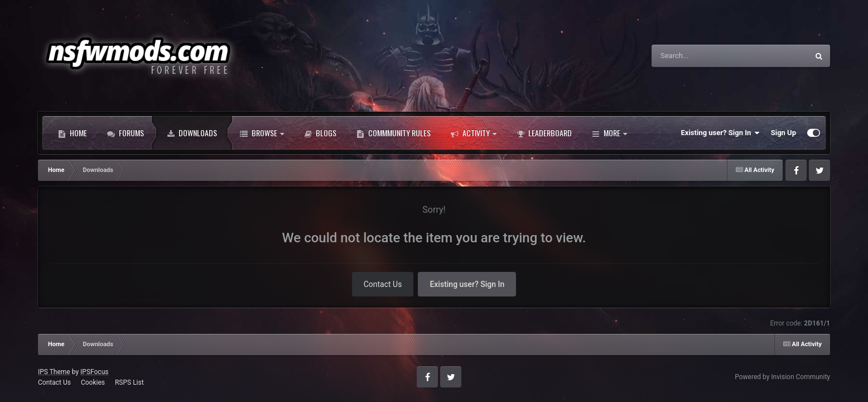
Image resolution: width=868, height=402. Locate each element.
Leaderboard (544, 133)
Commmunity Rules (394, 133)
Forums (126, 133)
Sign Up (783, 133)
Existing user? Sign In (720, 133)
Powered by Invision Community (782, 377)
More (609, 133)
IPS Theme (54, 372)
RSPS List (129, 382)
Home (73, 133)
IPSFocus (94, 372)
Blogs (320, 133)
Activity (474, 133)
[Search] (712, 56)
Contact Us (383, 284)
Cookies (93, 382)
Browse (262, 133)
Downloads (192, 133)
